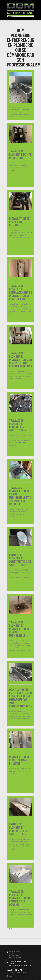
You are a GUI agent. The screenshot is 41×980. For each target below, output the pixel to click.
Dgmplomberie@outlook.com (20, 965)
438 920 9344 (21, 961)
